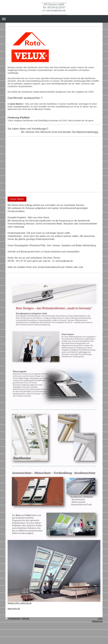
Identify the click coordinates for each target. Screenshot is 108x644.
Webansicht (97, 621)
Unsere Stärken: (17, 199)
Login (100, 618)
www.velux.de (14, 609)
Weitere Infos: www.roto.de (20, 603)
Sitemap (26, 618)
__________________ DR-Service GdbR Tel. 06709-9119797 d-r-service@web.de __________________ (54, 7)
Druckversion (13, 618)
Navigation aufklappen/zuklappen (54, 19)
